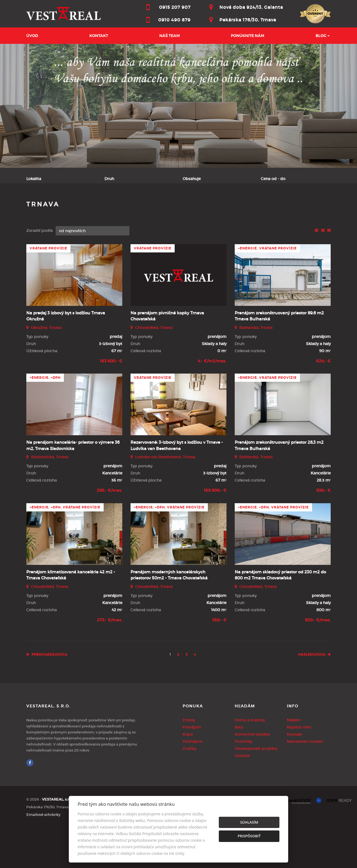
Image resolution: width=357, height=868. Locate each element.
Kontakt (99, 36)
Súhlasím (249, 822)
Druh (109, 179)
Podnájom (132, 206)
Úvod (32, 36)
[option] (178, 106)
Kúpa (102, 206)
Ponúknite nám (248, 36)
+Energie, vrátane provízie (267, 288)
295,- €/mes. (110, 530)
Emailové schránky (43, 854)
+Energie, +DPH (45, 418)
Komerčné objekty (252, 774)
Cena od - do (273, 179)
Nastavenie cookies (305, 781)
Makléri (294, 760)
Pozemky (243, 781)
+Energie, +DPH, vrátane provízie (65, 547)
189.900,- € (215, 530)
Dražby (189, 788)
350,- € (219, 660)
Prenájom (73, 206)
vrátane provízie (48, 288)
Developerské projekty (256, 788)
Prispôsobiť (249, 836)
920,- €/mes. (318, 660)
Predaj (42, 206)
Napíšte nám (299, 767)
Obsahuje (192, 179)
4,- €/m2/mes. (212, 401)
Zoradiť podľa (39, 271)
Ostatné (242, 795)
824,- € (323, 401)
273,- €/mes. (110, 660)
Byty (239, 767)
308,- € (323, 530)
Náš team (170, 36)
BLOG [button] (321, 36)
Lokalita (34, 179)
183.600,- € (111, 401)
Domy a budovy (250, 760)
